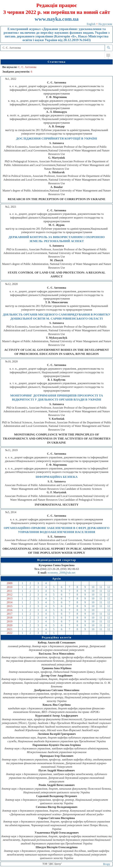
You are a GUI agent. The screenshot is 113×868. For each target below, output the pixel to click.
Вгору (107, 864)
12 (109, 587)
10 (93, 587)
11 (101, 587)
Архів (57, 579)
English (91, 24)
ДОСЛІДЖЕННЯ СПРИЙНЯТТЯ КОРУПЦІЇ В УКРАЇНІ (57, 138)
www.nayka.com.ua (56, 19)
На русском (105, 24)
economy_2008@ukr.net (61, 573)
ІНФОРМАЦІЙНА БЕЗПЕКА (57, 477)
